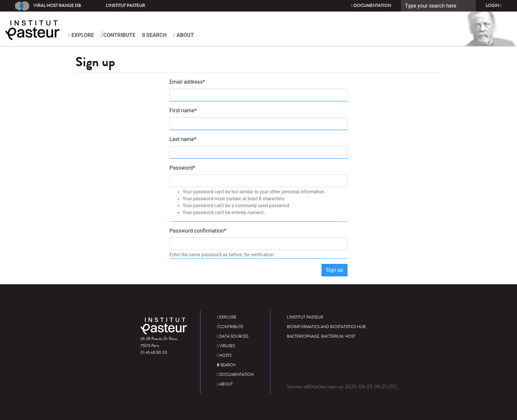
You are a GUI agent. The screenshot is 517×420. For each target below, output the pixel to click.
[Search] (438, 6)
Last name (183, 139)
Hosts (224, 356)
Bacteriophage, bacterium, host (321, 336)
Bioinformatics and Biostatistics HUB (326, 327)
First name (183, 111)
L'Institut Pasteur (125, 6)
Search (154, 35)
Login (494, 6)
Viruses (226, 346)
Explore (81, 35)
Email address (187, 82)
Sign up (335, 270)
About (183, 35)
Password (182, 168)
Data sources (233, 336)
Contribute (118, 34)
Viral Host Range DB (48, 6)
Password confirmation (198, 231)
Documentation (371, 6)
